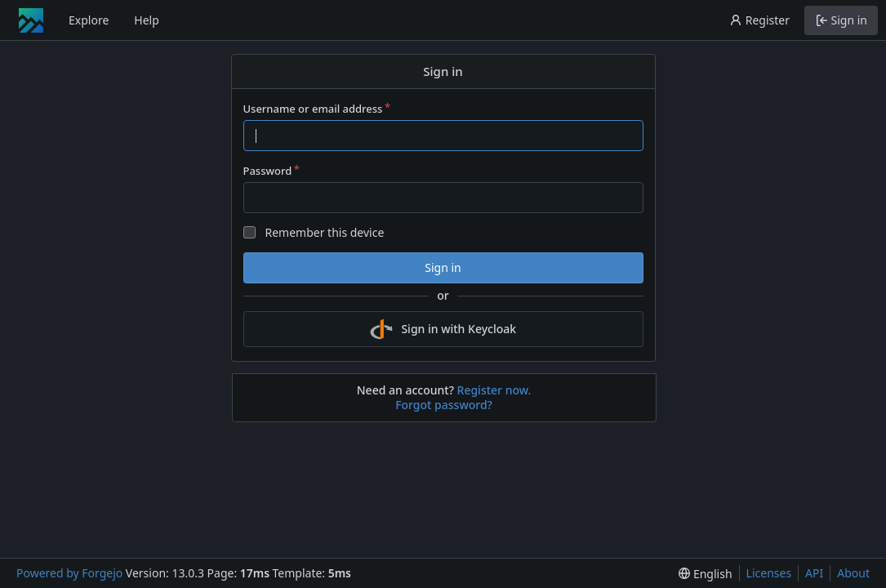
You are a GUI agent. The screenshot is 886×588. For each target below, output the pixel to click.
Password (268, 171)
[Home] (31, 20)
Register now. (494, 390)
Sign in (443, 267)
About (853, 573)
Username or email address (313, 109)
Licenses (769, 573)
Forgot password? (444, 405)
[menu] (705, 574)
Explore (89, 20)
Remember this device (324, 232)
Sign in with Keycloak (443, 329)
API (814, 573)
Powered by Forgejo (69, 573)
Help (147, 20)
